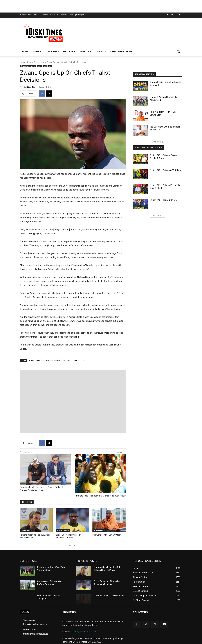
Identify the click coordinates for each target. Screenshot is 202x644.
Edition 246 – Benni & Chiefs (163, 200)
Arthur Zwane (35, 360)
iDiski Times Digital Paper (148, 148)
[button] (178, 51)
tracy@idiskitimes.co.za (35, 624)
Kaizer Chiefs (80, 360)
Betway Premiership (36, 62)
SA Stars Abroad (100, 530)
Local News (47, 66)
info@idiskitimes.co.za (85, 632)
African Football (63, 530)
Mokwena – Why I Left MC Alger (107, 535)
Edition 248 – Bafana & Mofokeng (166, 170)
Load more (73, 545)
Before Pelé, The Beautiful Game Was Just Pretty (101, 496)
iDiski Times (32, 87)
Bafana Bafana (26, 530)
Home (23, 62)
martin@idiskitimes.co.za (36, 634)
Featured (67, 360)
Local (39, 66)
